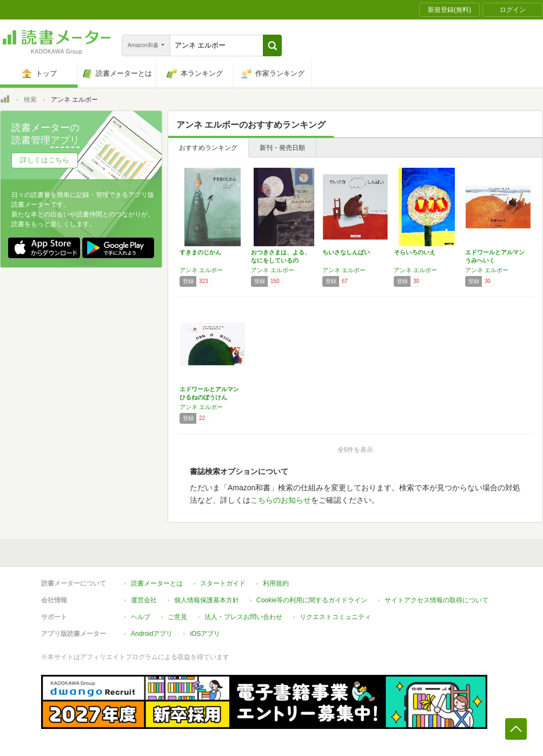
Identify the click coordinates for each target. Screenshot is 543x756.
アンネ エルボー (201, 270)
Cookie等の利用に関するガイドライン (312, 600)
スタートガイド (223, 583)
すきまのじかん (200, 252)
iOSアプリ (205, 634)
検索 (30, 100)
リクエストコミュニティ (335, 617)
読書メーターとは (157, 583)
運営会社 (144, 600)
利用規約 (276, 583)
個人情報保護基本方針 (207, 600)
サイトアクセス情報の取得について (436, 600)
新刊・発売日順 (282, 148)
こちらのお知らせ (281, 500)
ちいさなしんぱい (346, 252)
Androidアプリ (152, 634)
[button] (272, 45)
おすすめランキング (208, 148)
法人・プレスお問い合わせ (243, 617)
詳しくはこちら (45, 160)
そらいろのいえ (415, 252)
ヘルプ (141, 617)
